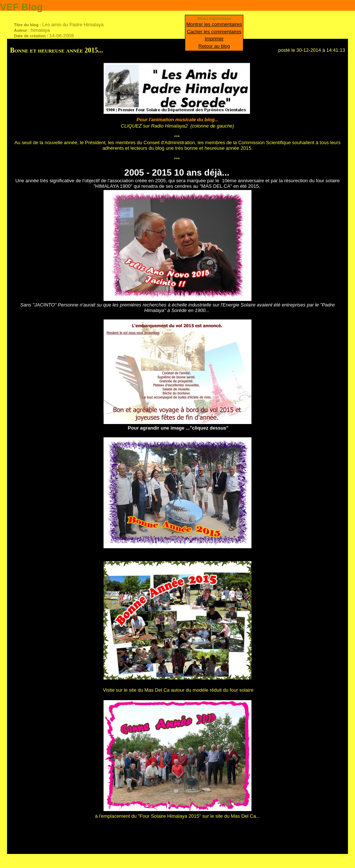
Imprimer (214, 39)
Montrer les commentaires (214, 24)
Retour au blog (214, 46)
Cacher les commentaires (214, 32)
